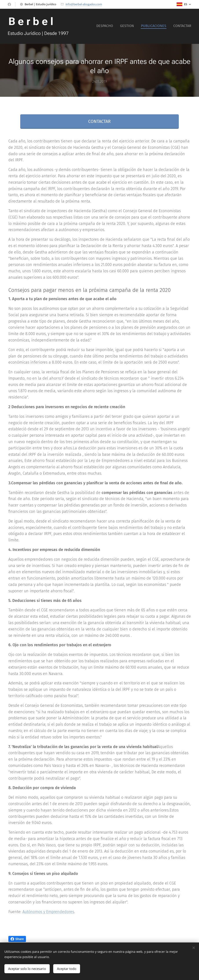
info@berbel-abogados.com (84, 4)
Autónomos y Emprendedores (48, 912)
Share (17, 939)
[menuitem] (171, 26)
